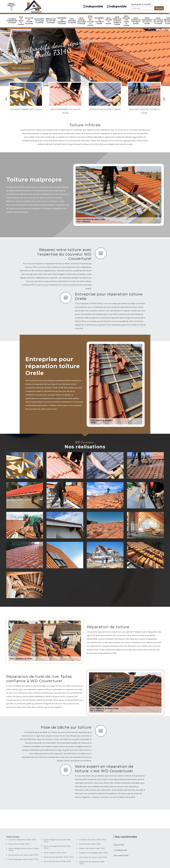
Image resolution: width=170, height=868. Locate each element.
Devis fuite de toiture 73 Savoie (90, 21)
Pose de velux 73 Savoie (21, 21)
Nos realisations (21, 68)
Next (164, 99)
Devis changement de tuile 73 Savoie (147, 21)
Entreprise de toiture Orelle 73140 (93, 840)
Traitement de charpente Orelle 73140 (92, 863)
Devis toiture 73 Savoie (108, 21)
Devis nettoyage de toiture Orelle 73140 (57, 847)
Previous (6, 99)
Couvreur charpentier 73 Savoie (12, 21)
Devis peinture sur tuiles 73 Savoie (126, 21)
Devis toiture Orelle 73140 (19, 844)
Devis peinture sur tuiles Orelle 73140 (23, 855)
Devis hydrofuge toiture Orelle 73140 (23, 859)
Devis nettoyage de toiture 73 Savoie (158, 21)
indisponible (93, 6)
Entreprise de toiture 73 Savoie (99, 21)
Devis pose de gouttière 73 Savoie (81, 21)
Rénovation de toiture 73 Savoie (51, 21)
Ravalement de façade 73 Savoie (40, 21)
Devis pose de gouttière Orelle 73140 (59, 857)
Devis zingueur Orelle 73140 (55, 853)
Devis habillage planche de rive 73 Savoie (117, 21)
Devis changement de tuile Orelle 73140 (57, 841)
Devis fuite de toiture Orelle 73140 (57, 861)
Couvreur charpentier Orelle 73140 (22, 840)
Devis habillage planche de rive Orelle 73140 (23, 849)
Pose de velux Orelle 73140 (90, 844)
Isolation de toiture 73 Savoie (29, 21)
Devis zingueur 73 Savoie (72, 21)
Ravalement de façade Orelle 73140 (93, 853)
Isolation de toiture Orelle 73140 (92, 848)
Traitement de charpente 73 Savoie (62, 21)
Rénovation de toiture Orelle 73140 (93, 857)
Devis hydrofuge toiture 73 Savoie (136, 21)
